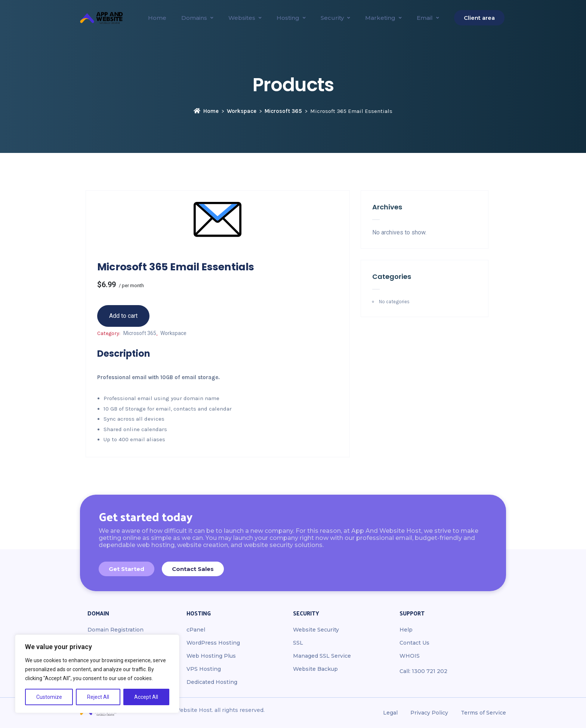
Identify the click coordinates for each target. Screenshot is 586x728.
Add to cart (123, 316)
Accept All (146, 697)
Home (206, 111)
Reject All (98, 697)
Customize (49, 697)
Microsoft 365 (283, 111)
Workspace (242, 111)
